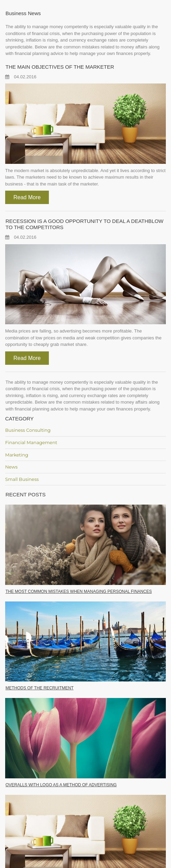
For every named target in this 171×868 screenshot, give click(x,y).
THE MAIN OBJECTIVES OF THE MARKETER (60, 67)
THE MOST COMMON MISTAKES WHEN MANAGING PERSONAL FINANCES (79, 591)
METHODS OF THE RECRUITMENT (40, 688)
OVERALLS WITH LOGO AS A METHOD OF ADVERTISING (61, 785)
